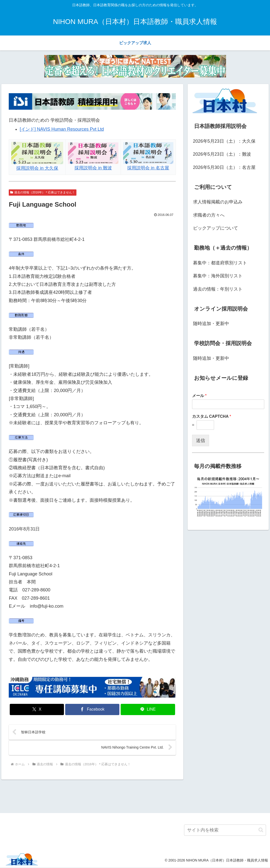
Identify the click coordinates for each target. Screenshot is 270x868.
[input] (225, 830)
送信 (201, 440)
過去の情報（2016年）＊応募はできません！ (43, 192)
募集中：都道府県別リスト (220, 263)
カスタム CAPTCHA (212, 416)
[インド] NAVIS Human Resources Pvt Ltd (62, 129)
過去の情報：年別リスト (218, 289)
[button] (261, 830)
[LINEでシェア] (148, 709)
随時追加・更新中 (211, 324)
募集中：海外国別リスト (218, 276)
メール (199, 396)
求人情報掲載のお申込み (218, 202)
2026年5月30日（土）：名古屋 (224, 167)
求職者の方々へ (209, 215)
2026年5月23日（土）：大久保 (224, 141)
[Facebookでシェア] (92, 709)
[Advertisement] (135, 796)
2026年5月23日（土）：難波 (222, 154)
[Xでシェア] (37, 709)
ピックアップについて (216, 228)
